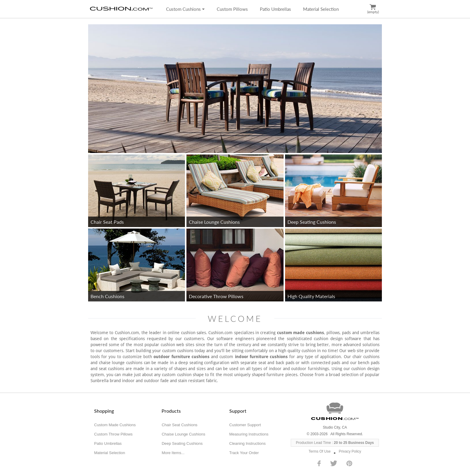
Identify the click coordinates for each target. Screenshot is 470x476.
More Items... (173, 453)
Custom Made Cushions (115, 425)
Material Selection (321, 9)
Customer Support (245, 425)
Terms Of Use (320, 451)
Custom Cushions (185, 9)
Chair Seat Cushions (179, 425)
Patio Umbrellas (275, 9)
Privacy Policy (350, 451)
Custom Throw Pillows (113, 434)
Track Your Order (244, 453)
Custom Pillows (232, 9)
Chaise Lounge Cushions (183, 434)
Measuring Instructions (249, 434)
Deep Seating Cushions (182, 443)
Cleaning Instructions (247, 443)
